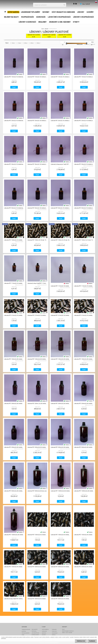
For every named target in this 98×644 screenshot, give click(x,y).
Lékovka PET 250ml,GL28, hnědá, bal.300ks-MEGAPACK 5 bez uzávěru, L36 (37, 447)
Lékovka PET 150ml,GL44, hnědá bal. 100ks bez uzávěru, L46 (14, 567)
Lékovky (46, 29)
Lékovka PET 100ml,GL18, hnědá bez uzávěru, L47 (14, 240)
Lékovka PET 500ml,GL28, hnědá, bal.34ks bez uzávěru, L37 (14, 491)
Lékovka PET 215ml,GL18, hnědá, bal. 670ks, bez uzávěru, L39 (84, 315)
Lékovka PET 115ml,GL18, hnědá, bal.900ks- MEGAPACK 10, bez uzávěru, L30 (84, 286)
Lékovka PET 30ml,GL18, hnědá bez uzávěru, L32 (14, 164)
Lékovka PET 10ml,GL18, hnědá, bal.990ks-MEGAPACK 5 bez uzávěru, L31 (61, 77)
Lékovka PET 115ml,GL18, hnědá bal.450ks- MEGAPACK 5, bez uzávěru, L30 (61, 286)
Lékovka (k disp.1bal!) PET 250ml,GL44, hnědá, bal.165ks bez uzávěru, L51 (14, 599)
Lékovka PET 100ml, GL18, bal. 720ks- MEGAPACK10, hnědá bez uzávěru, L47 (84, 240)
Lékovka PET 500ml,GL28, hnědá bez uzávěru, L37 (84, 447)
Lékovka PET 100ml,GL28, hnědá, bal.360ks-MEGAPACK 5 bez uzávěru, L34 (61, 359)
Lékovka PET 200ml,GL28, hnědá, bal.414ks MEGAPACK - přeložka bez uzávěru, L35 (61, 403)
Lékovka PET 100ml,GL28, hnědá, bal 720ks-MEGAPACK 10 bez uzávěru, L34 (84, 359)
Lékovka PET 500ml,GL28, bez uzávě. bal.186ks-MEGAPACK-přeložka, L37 (37, 491)
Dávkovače (54, 629)
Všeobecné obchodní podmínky (26, 630)
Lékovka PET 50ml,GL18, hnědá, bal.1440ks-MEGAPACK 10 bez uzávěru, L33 (84, 208)
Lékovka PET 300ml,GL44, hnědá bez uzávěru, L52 (37, 599)
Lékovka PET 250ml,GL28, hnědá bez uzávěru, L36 (84, 403)
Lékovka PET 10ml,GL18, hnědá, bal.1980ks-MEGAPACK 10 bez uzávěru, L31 (84, 77)
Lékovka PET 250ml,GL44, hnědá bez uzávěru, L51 (84, 567)
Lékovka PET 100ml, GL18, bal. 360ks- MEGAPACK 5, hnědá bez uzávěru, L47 (61, 240)
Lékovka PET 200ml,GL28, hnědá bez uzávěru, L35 (14, 403)
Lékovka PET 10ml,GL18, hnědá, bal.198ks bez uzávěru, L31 (37, 77)
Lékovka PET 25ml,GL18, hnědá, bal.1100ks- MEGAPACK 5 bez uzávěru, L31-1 (61, 121)
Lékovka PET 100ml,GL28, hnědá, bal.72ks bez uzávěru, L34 (37, 359)
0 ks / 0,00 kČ (86, 4)
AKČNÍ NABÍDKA (45, 629)
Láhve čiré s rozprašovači (55, 632)
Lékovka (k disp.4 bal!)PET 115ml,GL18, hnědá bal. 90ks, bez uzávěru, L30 (37, 283)
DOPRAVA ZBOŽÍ (35, 635)
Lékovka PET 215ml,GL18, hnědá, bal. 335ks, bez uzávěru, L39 (61, 315)
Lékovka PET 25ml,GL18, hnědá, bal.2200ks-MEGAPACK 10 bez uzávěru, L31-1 (84, 121)
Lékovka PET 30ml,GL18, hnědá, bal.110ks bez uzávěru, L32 (37, 164)
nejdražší (93, 44)
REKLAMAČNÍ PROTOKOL (35, 630)
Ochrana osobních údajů (26, 634)
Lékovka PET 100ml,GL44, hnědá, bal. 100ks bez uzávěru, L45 (61, 535)
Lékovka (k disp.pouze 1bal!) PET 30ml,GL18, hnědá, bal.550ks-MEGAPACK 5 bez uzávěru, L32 (61, 164)
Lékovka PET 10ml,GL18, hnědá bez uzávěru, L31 (14, 77)
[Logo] (12, 5)
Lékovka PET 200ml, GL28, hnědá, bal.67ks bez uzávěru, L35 (37, 403)
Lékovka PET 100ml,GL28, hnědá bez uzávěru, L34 (14, 359)
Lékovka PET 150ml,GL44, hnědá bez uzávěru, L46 (84, 535)
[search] (64, 5)
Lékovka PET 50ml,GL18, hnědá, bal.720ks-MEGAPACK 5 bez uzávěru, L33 (61, 208)
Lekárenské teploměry (44, 632)
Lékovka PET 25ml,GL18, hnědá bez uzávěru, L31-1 (14, 121)
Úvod (43, 29)
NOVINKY (44, 635)
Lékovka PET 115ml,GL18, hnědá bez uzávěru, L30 (14, 283)
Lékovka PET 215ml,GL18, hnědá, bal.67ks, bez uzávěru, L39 (37, 315)
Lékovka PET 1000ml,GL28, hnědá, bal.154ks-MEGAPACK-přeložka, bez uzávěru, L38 (14, 535)
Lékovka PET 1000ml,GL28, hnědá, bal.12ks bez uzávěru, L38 (84, 491)
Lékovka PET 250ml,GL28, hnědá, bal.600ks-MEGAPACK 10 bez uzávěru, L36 (61, 447)
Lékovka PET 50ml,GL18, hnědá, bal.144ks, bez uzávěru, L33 (37, 208)
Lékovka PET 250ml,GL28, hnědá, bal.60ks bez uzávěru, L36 (14, 447)
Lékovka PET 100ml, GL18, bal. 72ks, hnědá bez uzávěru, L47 (37, 240)
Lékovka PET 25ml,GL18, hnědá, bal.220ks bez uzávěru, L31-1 (37, 121)
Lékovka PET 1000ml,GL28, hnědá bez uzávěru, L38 (61, 491)
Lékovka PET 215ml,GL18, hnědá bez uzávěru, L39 (14, 315)
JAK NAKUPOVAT (35, 633)
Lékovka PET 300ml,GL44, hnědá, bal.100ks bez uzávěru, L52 (61, 599)
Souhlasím (92, 641)
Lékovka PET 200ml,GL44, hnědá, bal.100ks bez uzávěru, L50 (61, 567)
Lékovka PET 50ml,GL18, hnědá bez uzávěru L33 (14, 208)
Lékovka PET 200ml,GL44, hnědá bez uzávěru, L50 (37, 567)
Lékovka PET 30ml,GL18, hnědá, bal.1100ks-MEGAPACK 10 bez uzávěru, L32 (84, 164)
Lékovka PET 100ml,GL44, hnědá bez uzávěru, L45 (37, 535)
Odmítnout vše (81, 641)
